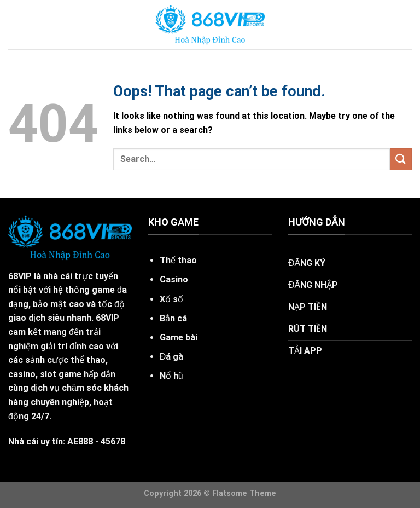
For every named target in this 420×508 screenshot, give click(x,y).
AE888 (80, 441)
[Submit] (401, 159)
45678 (113, 441)
